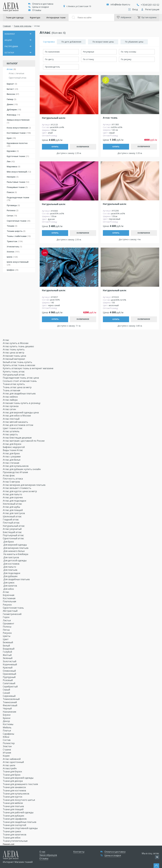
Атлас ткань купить (14, 349)
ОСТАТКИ (9, 53)
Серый (7, 690)
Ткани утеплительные (15, 841)
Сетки (12, 216)
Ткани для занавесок (15, 787)
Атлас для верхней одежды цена (21, 412)
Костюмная (9, 598)
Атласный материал (14, 359)
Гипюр (11, 99)
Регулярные (89, 52)
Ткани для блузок (13, 771)
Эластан (8, 746)
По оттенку (88, 59)
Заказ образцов (48, 855)
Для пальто (10, 567)
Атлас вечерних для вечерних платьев (24, 485)
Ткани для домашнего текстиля (21, 784)
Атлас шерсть (11, 434)
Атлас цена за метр (14, 353)
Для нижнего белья (14, 551)
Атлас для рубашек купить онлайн (22, 469)
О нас (42, 852)
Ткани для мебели (13, 803)
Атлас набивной (12, 759)
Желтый (7, 655)
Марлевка (13, 166)
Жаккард (13, 115)
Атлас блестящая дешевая (17, 438)
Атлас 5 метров (12, 482)
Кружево (13, 151)
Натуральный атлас (14, 375)
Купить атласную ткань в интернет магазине (28, 368)
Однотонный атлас (18, 78)
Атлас (11, 69)
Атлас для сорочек (13, 497)
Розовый (8, 680)
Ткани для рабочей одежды (18, 812)
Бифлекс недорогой (14, 447)
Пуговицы (13, 205)
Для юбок (9, 589)
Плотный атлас (11, 523)
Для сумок (9, 583)
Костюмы (8, 724)
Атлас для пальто (13, 494)
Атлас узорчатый (12, 529)
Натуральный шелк (54, 118)
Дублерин (14, 110)
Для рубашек (10, 576)
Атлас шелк (9, 765)
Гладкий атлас (11, 520)
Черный (8, 708)
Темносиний (10, 702)
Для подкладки (12, 573)
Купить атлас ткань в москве (19, 365)
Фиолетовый (10, 705)
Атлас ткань (110, 118)
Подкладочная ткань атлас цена (21, 378)
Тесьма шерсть (16, 231)
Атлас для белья (12, 460)
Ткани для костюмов (15, 790)
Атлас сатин (10, 409)
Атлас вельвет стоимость (17, 488)
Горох (6, 617)
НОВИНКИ (10, 34)
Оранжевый (10, 674)
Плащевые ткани (17, 187)
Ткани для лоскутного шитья (19, 800)
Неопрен (13, 177)
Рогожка (13, 210)
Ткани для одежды (15, 18)
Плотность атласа (13, 479)
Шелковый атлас (12, 516)
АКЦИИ (8, 40)
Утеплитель (14, 247)
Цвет (6, 639)
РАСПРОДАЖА (11, 46)
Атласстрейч (10, 768)
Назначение (10, 712)
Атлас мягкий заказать (16, 422)
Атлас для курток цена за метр (20, 491)
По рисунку (126, 59)
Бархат (12, 84)
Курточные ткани (18, 156)
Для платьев (10, 570)
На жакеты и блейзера (16, 554)
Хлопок (13, 252)
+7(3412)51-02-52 (148, 5)
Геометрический (12, 614)
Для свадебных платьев (17, 579)
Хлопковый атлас (13, 504)
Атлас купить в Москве (16, 343)
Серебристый (10, 687)
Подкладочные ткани (18, 199)
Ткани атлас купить (14, 384)
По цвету (49, 59)
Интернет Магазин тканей (18, 862)
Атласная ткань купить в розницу (22, 403)
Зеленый (8, 658)
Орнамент (9, 623)
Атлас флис (9, 476)
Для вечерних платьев (16, 548)
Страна (7, 750)
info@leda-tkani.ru (120, 5)
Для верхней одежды (15, 545)
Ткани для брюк (12, 775)
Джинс (12, 104)
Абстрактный (10, 611)
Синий (7, 693)
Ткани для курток (13, 797)
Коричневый (10, 664)
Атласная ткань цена (14, 356)
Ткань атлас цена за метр (17, 387)
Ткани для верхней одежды (18, 778)
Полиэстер (9, 743)
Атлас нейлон (11, 397)
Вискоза (13, 94)
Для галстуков (11, 557)
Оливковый (10, 671)
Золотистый (10, 661)
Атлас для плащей (13, 510)
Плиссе (12, 192)
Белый (7, 646)
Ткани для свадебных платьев (20, 822)
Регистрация (150, 9)
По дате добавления (71, 42)
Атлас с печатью (16, 73)
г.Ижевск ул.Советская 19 (79, 6)
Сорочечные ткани (19, 221)
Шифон (13, 270)
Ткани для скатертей (15, 825)
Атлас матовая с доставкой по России (24, 441)
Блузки (7, 715)
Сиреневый (9, 696)
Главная (7, 26)
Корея (6, 756)
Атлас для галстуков (14, 513)
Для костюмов (11, 564)
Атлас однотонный (14, 762)
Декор (7, 721)
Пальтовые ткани (18, 182)
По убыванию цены (134, 42)
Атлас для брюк (12, 453)
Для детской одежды (15, 560)
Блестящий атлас (13, 532)
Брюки (7, 718)
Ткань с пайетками (19, 236)
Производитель (52, 67)
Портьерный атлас (14, 535)
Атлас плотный (11, 419)
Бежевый (8, 642)
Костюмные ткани (19, 133)
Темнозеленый (11, 699)
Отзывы (35, 10)
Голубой (8, 652)
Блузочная (9, 595)
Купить (55, 147)
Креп (11, 138)
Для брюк (9, 542)
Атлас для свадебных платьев (19, 393)
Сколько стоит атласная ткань (20, 381)
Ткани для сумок (12, 831)
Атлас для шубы (12, 507)
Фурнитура (35, 18)
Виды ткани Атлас (13, 450)
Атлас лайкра (10, 400)
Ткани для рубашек (14, 816)
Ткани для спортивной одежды (20, 828)
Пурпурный (9, 677)
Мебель (7, 727)
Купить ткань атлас (14, 372)
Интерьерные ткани (56, 18)
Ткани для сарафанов (15, 819)
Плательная (10, 601)
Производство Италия (16, 472)
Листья (7, 620)
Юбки (6, 737)
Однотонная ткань (14, 608)
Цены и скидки (38, 7)
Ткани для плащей (13, 809)
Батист (12, 89)
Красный (8, 668)
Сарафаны (9, 734)
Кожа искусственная (19, 128)
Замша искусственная (18, 121)
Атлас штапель (11, 431)
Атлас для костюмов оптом (18, 425)
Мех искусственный (19, 172)
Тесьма (12, 226)
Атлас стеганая (11, 463)
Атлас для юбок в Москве (17, 416)
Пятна (6, 630)
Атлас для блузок (12, 444)
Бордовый (9, 649)
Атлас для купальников (16, 466)
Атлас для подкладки (15, 501)
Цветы (7, 636)
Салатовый (9, 683)
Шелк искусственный (18, 263)
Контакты (79, 852)
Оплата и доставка (41, 4)
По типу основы (128, 52)
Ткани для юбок (12, 838)
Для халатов (10, 586)
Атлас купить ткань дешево (18, 346)
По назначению (52, 52)
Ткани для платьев (14, 806)
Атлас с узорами (12, 457)
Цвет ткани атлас (13, 428)
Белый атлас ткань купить (17, 362)
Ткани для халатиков (15, 835)
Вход (133, 9)
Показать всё (9, 844)
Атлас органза (11, 406)
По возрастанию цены (103, 42)
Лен (11, 161)
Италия (7, 753)
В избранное (83, 147)
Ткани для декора (13, 781)
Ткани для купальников (16, 794)
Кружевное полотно (17, 145)
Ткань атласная (11, 390)
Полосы (7, 627)
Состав (7, 740)
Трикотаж (15, 241)
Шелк (12, 257)
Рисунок (8, 605)
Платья (7, 731)
